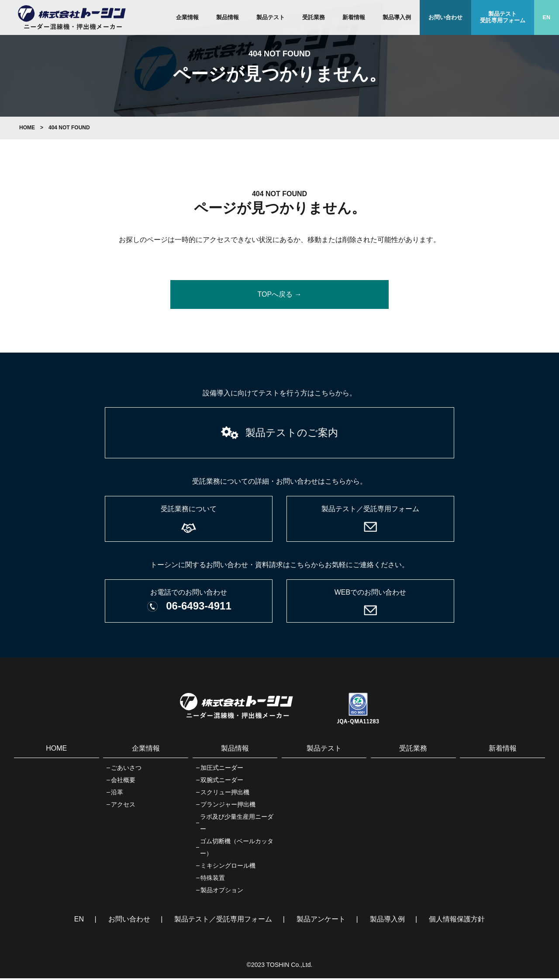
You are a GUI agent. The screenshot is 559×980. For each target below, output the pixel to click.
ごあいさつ (126, 769)
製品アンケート (321, 921)
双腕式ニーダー (222, 782)
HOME (27, 128)
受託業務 (314, 17)
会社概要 (123, 782)
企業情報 (187, 17)
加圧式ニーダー (222, 769)
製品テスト (271, 17)
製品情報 (228, 17)
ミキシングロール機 (228, 867)
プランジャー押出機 (228, 806)
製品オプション (222, 892)
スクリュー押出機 (225, 794)
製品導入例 (397, 17)
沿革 (117, 794)
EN (547, 17)
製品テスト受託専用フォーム (503, 17)
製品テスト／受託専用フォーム (223, 921)
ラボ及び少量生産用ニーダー (237, 824)
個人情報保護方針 (457, 921)
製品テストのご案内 (292, 433)
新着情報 (354, 17)
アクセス (123, 806)
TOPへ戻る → (279, 294)
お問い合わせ (445, 17)
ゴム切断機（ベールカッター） (237, 849)
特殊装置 (213, 880)
